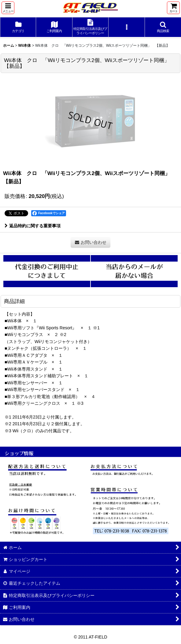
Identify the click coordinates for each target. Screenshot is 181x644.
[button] (8, 8)
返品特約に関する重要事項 (33, 226)
